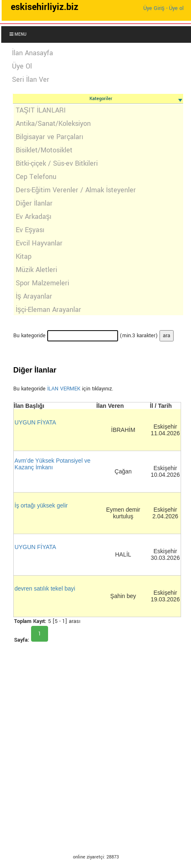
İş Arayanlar (34, 296)
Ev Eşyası (30, 230)
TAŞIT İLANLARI (41, 110)
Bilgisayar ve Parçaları (50, 137)
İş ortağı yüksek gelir (41, 505)
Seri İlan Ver (31, 80)
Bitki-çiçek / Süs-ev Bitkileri (57, 163)
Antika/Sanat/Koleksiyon (53, 124)
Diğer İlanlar (34, 203)
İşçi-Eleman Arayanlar (48, 310)
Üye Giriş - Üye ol (163, 8)
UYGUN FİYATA (35, 422)
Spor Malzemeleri (42, 283)
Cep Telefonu (36, 177)
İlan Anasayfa (33, 53)
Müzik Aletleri (36, 270)
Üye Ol (22, 66)
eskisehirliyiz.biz (45, 7)
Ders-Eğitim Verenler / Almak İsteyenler (76, 190)
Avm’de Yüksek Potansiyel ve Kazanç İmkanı (52, 464)
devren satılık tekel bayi (45, 588)
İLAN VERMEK (64, 389)
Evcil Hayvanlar (39, 243)
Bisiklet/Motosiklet (44, 150)
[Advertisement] (92, 755)
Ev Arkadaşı (34, 217)
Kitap (24, 256)
